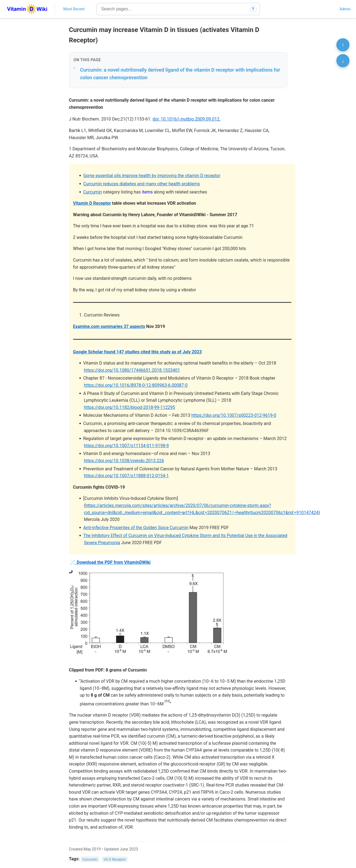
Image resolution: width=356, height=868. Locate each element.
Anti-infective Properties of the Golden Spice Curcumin (136, 528)
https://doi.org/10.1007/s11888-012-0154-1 (126, 476)
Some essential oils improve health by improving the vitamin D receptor (152, 176)
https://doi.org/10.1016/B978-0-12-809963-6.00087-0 (136, 385)
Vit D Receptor (115, 859)
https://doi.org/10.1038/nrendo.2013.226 (124, 461)
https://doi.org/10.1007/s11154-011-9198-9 (126, 446)
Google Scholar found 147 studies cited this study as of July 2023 (137, 352)
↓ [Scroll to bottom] (343, 61)
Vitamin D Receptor (92, 203)
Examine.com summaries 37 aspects (109, 326)
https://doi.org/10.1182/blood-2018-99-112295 (130, 407)
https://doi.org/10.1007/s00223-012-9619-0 (234, 415)
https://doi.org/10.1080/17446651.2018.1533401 (132, 370)
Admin (345, 9)
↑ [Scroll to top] (343, 45)
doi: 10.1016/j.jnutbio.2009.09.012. (186, 119)
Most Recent (74, 9)
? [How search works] (253, 9)
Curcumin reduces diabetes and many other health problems (142, 184)
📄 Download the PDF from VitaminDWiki (110, 562)
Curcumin (92, 192)
